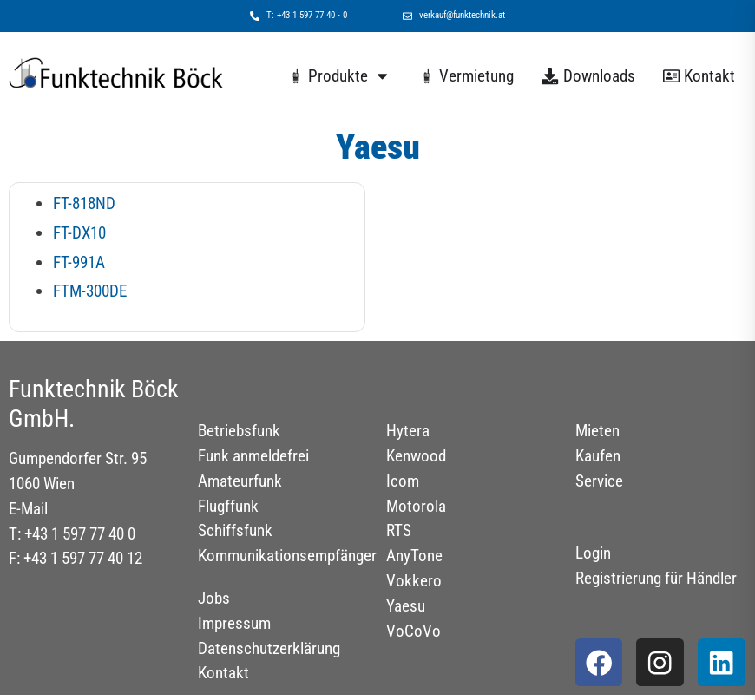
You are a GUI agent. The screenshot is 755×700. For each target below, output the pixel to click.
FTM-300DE (90, 291)
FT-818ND (84, 203)
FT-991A (79, 262)
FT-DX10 (79, 233)
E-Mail (28, 509)
